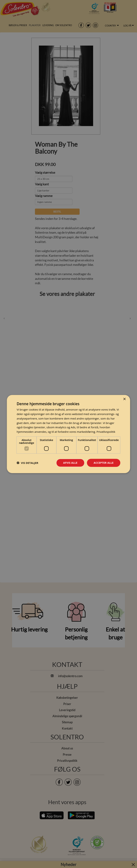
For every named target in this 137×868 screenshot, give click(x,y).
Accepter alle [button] (104, 463)
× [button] (124, 399)
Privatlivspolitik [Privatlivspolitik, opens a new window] (106, 432)
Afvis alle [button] (70, 463)
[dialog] (68, 434)
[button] (27, 463)
